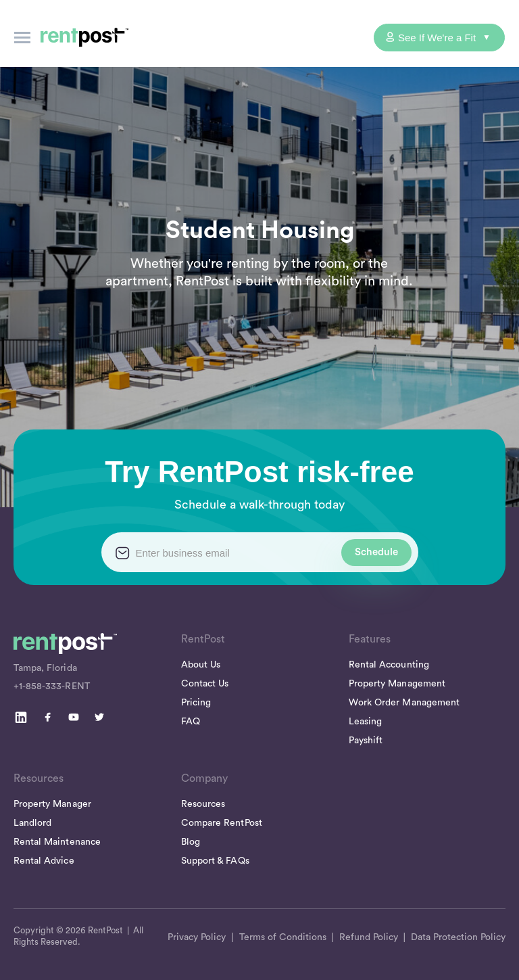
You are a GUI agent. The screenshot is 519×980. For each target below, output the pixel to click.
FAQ (191, 722)
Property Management (397, 684)
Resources (203, 804)
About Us (201, 665)
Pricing (196, 703)
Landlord (32, 823)
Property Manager (52, 804)
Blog (191, 842)
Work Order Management (404, 703)
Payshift (366, 741)
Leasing (365, 722)
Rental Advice (44, 861)
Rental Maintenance (57, 842)
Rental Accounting (389, 665)
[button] (22, 37)
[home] (84, 37)
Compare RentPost (222, 823)
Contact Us (205, 684)
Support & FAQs (215, 861)
